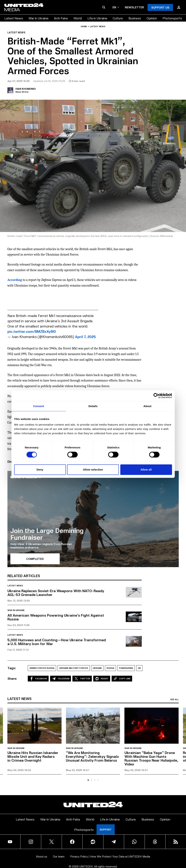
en (116, 7)
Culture (118, 18)
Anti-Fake (61, 18)
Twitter (82, 679)
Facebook (38, 679)
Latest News (14, 18)
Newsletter (134, 7)
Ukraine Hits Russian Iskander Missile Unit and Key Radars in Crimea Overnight (33, 756)
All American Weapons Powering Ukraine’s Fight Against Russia (56, 617)
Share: (12, 678)
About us (42, 856)
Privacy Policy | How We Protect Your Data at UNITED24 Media (110, 856)
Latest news (98, 26)
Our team (59, 856)
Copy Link (122, 679)
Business (135, 18)
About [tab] (148, 406)
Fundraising (126, 668)
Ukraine (97, 668)
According (15, 280)
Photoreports (172, 18)
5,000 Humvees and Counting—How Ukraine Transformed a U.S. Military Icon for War (57, 642)
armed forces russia (42, 668)
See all (174, 699)
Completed (35, 559)
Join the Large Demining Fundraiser (47, 534)
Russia (110, 668)
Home (84, 26)
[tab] (88, 780)
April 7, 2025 (85, 337)
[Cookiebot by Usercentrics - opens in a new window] (156, 396)
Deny (40, 470)
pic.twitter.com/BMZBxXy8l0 (32, 331)
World (78, 18)
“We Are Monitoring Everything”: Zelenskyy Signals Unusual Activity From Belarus (92, 756)
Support (106, 829)
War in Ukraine (38, 18)
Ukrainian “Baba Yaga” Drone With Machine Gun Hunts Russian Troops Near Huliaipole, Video (151, 758)
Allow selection (93, 470)
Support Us (160, 7)
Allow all (146, 470)
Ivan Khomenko (26, 89)
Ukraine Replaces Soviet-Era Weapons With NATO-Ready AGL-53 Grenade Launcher (56, 593)
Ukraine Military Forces (74, 668)
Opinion (152, 18)
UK (139, 668)
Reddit (102, 679)
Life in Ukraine (97, 18)
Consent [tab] (39, 406)
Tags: (12, 668)
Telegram (61, 679)
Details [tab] (93, 406)
